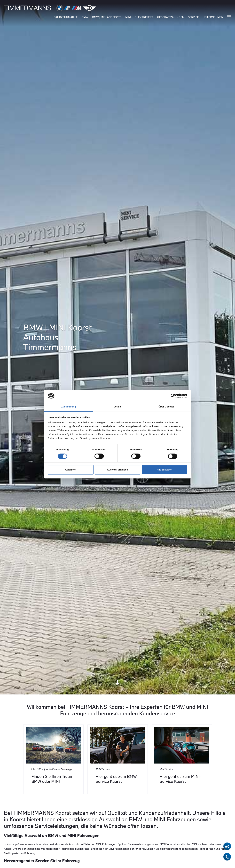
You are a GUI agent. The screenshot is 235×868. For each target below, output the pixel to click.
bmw (85, 18)
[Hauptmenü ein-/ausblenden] (229, 17)
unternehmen (213, 18)
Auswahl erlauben (117, 470)
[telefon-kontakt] (227, 857)
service (193, 18)
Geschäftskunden (171, 18)
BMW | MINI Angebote (107, 18)
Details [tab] (117, 407)
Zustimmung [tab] (69, 407)
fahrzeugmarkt (66, 18)
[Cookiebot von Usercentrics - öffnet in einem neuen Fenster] (173, 396)
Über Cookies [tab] (166, 407)
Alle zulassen (164, 470)
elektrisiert (144, 18)
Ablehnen (70, 470)
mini (128, 18)
